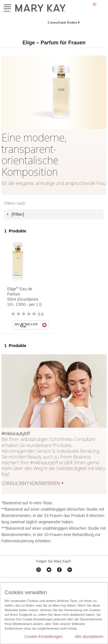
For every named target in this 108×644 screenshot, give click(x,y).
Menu (7, 7)
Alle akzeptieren (89, 637)
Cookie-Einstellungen (43, 637)
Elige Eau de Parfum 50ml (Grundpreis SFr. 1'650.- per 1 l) (24, 297)
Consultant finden (62, 22)
